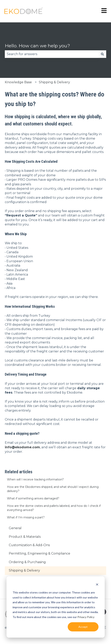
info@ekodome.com (22, 447)
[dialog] (55, 607)
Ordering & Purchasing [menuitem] (27, 562)
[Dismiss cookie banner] (97, 585)
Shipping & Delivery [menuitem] (24, 570)
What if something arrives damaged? (33, 498)
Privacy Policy (86, 617)
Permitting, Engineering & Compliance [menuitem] (39, 553)
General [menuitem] (15, 528)
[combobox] (52, 54)
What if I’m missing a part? (26, 517)
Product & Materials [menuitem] (25, 537)
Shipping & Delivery (54, 82)
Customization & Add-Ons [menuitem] (29, 545)
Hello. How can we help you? (37, 46)
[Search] (102, 54)
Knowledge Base (18, 82)
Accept (83, 627)
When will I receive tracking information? (35, 479)
